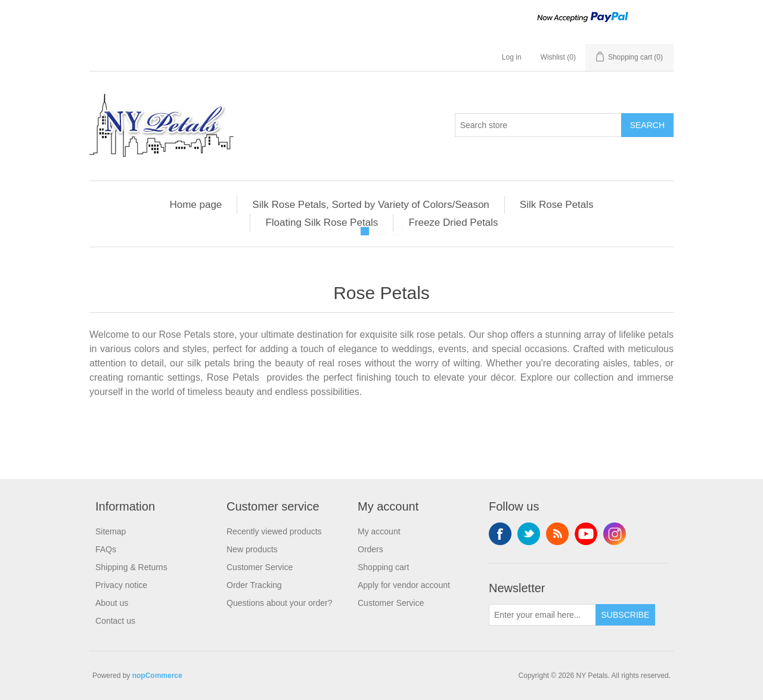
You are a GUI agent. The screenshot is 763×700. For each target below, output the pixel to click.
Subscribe (626, 615)
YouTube (586, 534)
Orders (370, 549)
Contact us (115, 621)
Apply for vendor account (404, 585)
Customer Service (260, 567)
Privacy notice (121, 585)
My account (379, 531)
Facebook (500, 534)
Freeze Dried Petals (453, 223)
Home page (196, 205)
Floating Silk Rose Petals (322, 223)
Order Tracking (254, 585)
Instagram (615, 534)
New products (252, 549)
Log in (512, 57)
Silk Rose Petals (557, 205)
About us (112, 603)
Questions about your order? (279, 603)
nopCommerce (157, 676)
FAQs (106, 549)
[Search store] (538, 125)
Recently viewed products (274, 531)
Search (647, 125)
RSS (557, 534)
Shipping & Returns (131, 567)
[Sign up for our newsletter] (542, 615)
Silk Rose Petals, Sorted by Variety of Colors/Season (370, 205)
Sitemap (111, 531)
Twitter (529, 534)
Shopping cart (383, 567)
